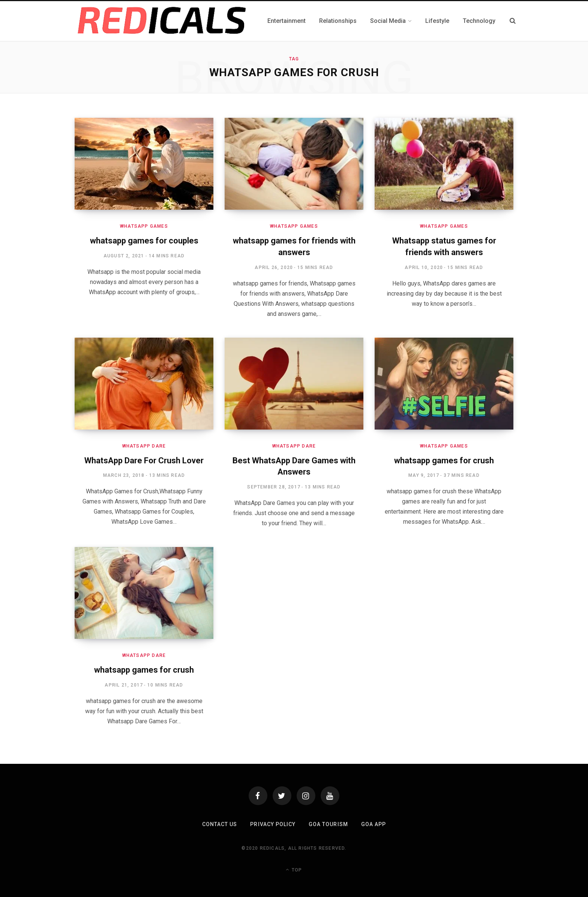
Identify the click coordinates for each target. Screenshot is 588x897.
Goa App (373, 824)
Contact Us (220, 824)
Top (294, 870)
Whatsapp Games (144, 226)
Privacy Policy (273, 824)
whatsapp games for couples (144, 241)
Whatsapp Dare (144, 446)
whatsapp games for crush (444, 461)
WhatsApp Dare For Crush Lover (144, 461)
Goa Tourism (328, 824)
